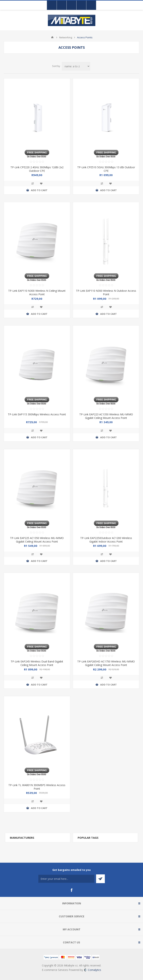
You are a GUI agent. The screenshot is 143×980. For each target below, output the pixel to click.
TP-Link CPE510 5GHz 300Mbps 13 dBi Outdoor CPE (106, 169)
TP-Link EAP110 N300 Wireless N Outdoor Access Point (106, 292)
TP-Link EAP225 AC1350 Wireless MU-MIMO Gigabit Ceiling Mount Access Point (37, 540)
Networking (66, 37)
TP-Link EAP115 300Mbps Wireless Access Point (37, 414)
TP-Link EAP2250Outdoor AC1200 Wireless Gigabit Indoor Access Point (106, 540)
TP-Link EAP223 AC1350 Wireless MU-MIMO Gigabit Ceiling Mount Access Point (106, 416)
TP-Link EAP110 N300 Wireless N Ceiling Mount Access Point (37, 292)
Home (52, 37)
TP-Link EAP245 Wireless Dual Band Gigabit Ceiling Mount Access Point (37, 663)
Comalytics (93, 970)
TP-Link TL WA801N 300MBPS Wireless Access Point (37, 787)
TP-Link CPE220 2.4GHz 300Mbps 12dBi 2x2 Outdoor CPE (37, 169)
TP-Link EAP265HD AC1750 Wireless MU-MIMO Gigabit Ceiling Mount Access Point (106, 663)
